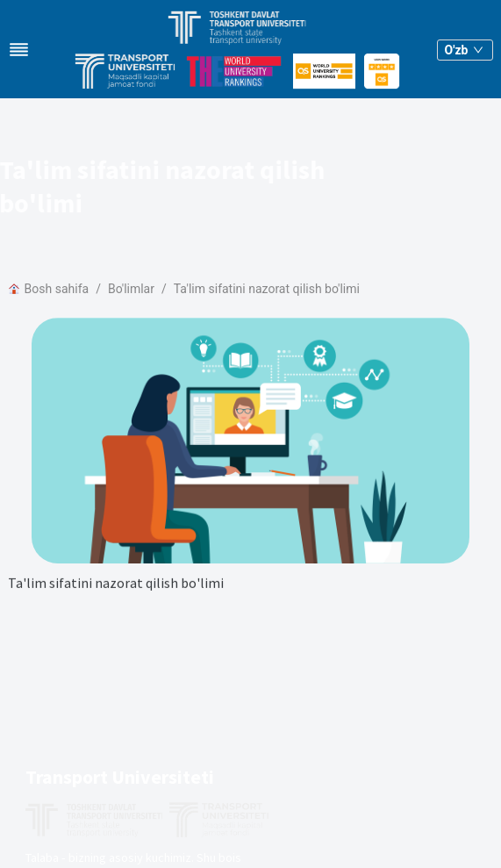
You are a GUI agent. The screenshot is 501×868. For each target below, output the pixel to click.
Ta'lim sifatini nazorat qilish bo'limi (267, 289)
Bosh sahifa (49, 289)
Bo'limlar (131, 289)
